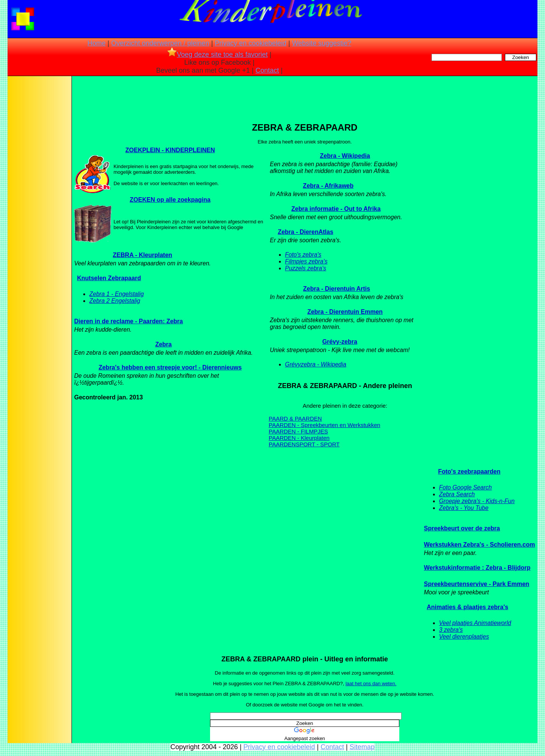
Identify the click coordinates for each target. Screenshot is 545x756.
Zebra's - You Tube (464, 508)
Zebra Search (457, 494)
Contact (267, 70)
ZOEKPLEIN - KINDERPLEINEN (170, 150)
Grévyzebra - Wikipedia (316, 364)
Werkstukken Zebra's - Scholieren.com (479, 545)
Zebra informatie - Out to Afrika (336, 209)
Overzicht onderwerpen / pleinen (160, 43)
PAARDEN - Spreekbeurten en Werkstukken (325, 425)
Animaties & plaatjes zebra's (467, 607)
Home (97, 43)
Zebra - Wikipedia (345, 156)
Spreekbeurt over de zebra (462, 528)
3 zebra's (451, 630)
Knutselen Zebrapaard (109, 278)
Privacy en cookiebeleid (251, 43)
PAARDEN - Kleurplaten (299, 438)
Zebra (163, 344)
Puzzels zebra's (306, 268)
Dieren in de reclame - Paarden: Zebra (128, 321)
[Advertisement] (39, 197)
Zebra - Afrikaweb (328, 186)
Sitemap (362, 747)
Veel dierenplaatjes (464, 637)
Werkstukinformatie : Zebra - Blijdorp (477, 568)
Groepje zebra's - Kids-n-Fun (477, 501)
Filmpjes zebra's (306, 261)
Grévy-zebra (340, 342)
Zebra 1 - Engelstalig (117, 294)
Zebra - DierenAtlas (306, 232)
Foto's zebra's (303, 255)
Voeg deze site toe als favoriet (217, 55)
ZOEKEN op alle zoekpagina (170, 200)
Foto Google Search (466, 487)
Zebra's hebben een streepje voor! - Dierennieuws (170, 367)
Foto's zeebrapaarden (469, 472)
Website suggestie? (322, 43)
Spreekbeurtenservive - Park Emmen (476, 584)
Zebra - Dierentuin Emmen (345, 312)
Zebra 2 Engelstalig (115, 301)
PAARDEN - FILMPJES (298, 431)
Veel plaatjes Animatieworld (475, 623)
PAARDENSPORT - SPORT (304, 444)
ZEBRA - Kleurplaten (142, 255)
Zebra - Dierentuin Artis (337, 289)
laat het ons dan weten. (371, 684)
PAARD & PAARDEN (295, 419)
